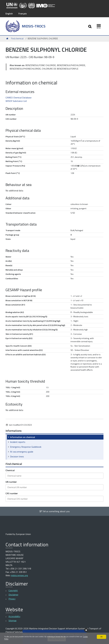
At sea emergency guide (22, 452)
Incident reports (18, 442)
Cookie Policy (13, 639)
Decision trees (17, 456)
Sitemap (12, 620)
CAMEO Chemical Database (19, 97)
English (9, 14)
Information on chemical (22, 437)
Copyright (13, 590)
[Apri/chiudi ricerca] (89, 26)
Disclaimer (13, 595)
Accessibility (14, 616)
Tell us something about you (54, 511)
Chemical (10, 470)
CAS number (12, 493)
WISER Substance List (16, 101)
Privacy (12, 599)
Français (23, 14)
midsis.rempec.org (19, 575)
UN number (11, 482)
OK (101, 636)
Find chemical (17, 38)
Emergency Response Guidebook (26, 447)
